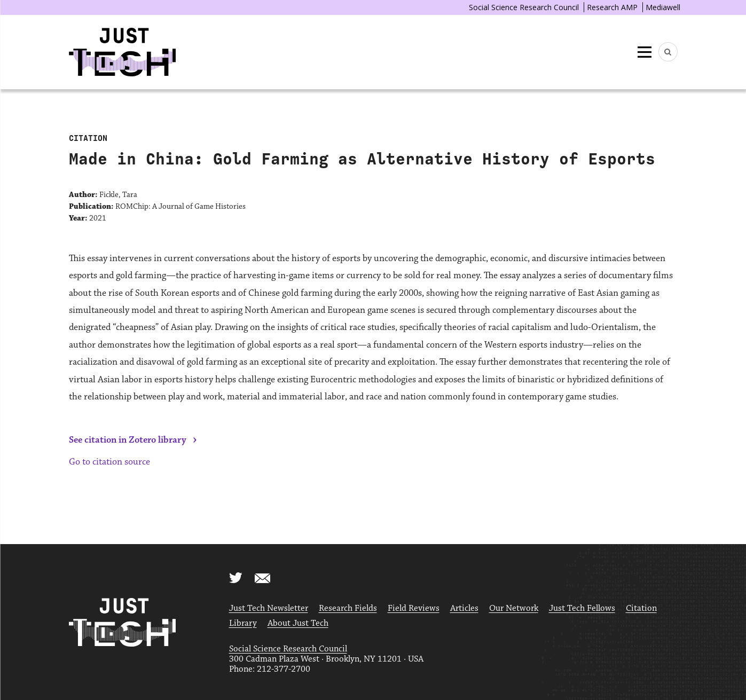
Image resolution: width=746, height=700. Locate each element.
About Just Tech (298, 623)
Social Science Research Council (524, 7)
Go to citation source (109, 462)
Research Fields (348, 608)
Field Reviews (414, 608)
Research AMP (612, 7)
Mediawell (663, 7)
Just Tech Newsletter (269, 608)
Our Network (514, 608)
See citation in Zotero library (128, 440)
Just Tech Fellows (582, 608)
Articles (464, 608)
